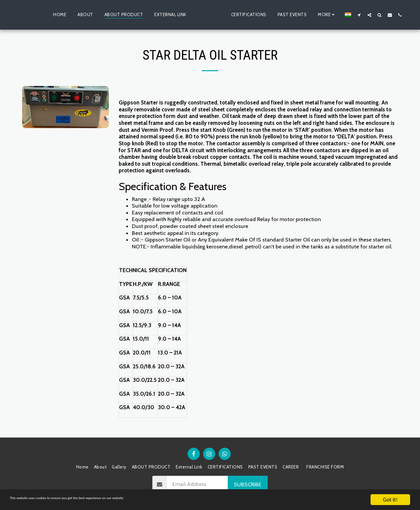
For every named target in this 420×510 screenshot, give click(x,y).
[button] (370, 15)
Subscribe (248, 484)
